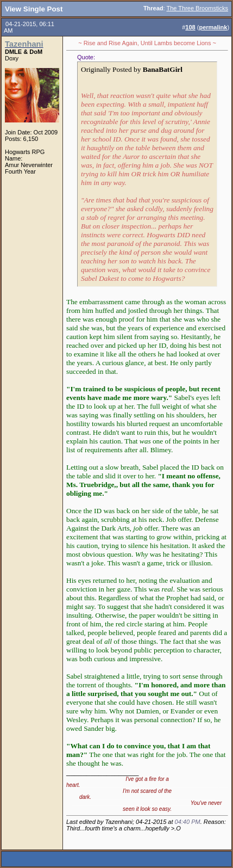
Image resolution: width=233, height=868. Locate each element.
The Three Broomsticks (197, 8)
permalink (213, 27)
